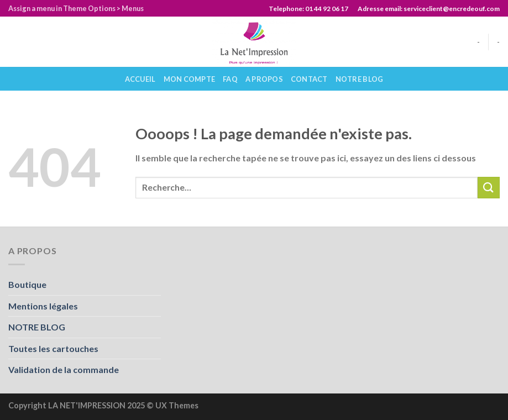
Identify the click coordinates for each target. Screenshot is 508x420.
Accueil (140, 79)
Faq (230, 79)
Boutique (27, 284)
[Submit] (489, 188)
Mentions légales (43, 306)
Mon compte (190, 79)
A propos (264, 79)
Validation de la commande (64, 369)
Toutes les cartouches (53, 348)
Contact (309, 79)
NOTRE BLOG (360, 79)
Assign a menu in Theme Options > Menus (76, 8)
